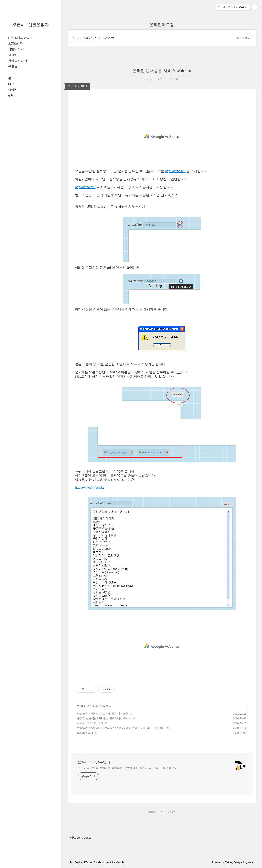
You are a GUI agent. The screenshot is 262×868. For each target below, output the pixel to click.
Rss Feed (75, 862)
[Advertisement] (162, 136)
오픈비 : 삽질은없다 (31, 25)
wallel (251, 862)
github (12, 95)
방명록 (12, 90)
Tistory (229, 862)
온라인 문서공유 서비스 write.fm (93, 38)
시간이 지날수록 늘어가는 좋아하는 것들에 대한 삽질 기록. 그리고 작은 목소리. (128, 768)
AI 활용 (13, 66)
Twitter (89, 862)
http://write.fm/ (175, 171)
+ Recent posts (80, 837)
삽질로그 (14, 55)
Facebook (99, 862)
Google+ (121, 862)
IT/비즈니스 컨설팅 (20, 38)
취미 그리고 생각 (19, 61)
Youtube (111, 862)
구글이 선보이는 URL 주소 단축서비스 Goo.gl (104, 718)
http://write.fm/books (90, 487)
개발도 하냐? (17, 49)
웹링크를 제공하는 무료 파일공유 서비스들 (103, 713)
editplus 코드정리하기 (90, 723)
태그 (11, 84)
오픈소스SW (16, 43)
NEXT (171, 812)
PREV (152, 812)
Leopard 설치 (85, 733)
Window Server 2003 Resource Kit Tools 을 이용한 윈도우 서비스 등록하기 (121, 728)
